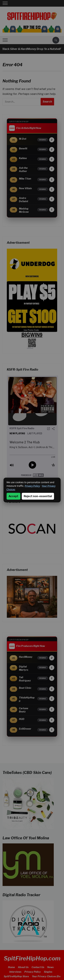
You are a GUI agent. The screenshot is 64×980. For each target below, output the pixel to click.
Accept (13, 496)
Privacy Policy (32, 486)
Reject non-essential (38, 496)
